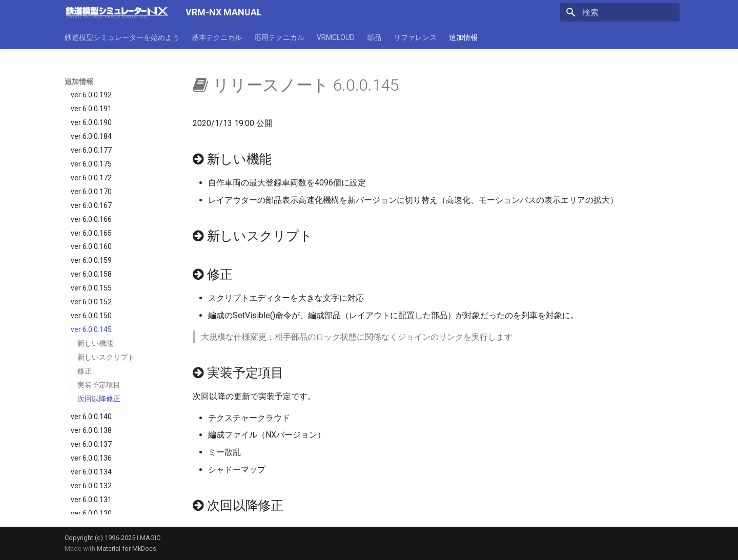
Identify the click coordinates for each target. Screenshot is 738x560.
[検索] (620, 12)
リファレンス (415, 37)
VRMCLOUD (336, 37)
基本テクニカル (217, 37)
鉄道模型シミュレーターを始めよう (122, 37)
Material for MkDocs (127, 548)
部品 (374, 37)
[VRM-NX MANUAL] (117, 12)
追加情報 (463, 37)
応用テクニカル (279, 37)
